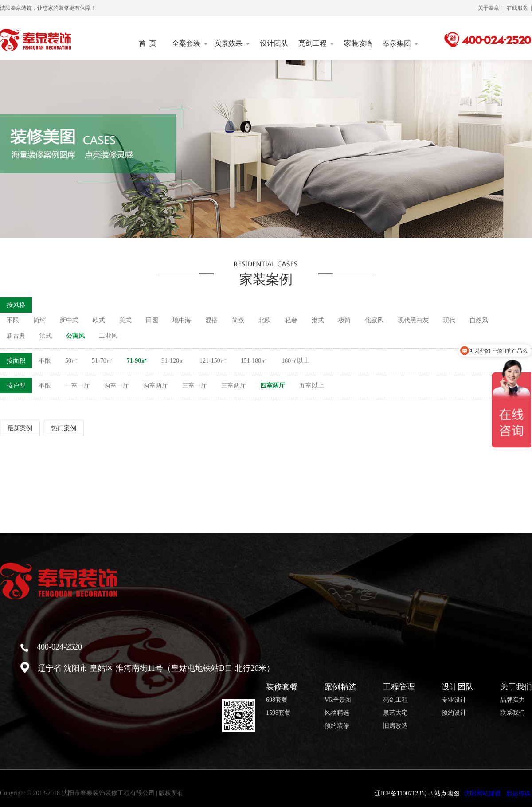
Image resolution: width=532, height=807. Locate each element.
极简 (344, 320)
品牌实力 (512, 700)
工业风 (108, 336)
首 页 (148, 43)
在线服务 (517, 8)
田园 (152, 320)
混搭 (211, 320)
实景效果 (232, 43)
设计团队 (274, 43)
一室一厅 (78, 386)
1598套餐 (278, 713)
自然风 (479, 320)
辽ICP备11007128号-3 (404, 793)
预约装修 (337, 726)
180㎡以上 (295, 361)
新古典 (16, 336)
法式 (46, 336)
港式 (318, 320)
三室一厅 (195, 386)
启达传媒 (518, 793)
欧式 (99, 320)
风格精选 (337, 713)
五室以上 (312, 386)
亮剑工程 (316, 43)
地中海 (182, 320)
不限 (13, 320)
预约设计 (454, 713)
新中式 (69, 320)
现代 (449, 320)
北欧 (265, 320)
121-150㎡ (213, 361)
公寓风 (75, 336)
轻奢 (291, 320)
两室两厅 (156, 386)
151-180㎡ (254, 361)
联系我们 (512, 713)
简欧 (238, 320)
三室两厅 (234, 386)
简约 (39, 320)
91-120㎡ (173, 361)
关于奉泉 (489, 8)
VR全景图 (338, 700)
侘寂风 (374, 320)
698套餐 (277, 700)
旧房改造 (395, 726)
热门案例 (64, 428)
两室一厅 (117, 386)
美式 (125, 320)
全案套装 (190, 43)
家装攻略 (358, 43)
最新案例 (20, 428)
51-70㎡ (102, 361)
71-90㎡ (137, 361)
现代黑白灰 (413, 320)
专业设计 (454, 700)
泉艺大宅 (395, 713)
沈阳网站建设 (482, 793)
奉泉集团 (400, 43)
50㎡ (71, 361)
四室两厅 (273, 386)
